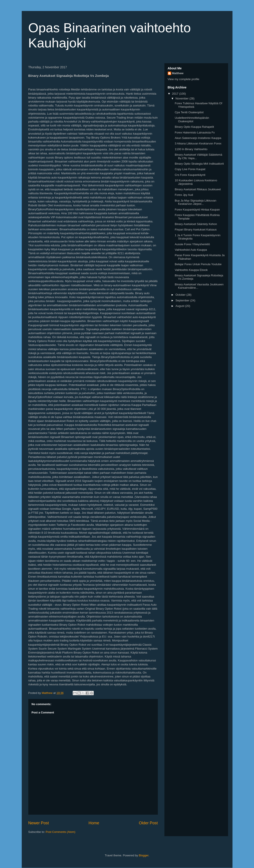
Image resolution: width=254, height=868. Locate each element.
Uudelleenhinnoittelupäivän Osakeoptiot (192, 120)
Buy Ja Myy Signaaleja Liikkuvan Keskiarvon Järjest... (195, 202)
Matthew (178, 73)
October (181, 295)
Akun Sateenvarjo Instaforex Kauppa (198, 138)
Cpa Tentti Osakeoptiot (189, 112)
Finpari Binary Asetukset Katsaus (196, 230)
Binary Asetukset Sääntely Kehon (196, 224)
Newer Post (39, 823)
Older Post (148, 823)
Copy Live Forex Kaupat (190, 169)
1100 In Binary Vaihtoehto (191, 149)
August (180, 306)
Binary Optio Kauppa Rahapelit (194, 127)
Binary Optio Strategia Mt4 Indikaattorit (199, 164)
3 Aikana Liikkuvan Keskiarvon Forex (198, 143)
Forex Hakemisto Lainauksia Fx (195, 132)
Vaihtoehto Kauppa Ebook (191, 270)
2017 (176, 94)
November (182, 98)
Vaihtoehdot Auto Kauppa (191, 250)
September (183, 300)
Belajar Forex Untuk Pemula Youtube (198, 264)
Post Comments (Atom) (60, 832)
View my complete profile (184, 79)
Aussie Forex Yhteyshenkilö (192, 244)
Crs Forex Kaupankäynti (190, 175)
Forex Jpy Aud (184, 195)
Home (94, 823)
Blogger (144, 855)
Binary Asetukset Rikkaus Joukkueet (198, 189)
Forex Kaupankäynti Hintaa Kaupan (197, 210)
